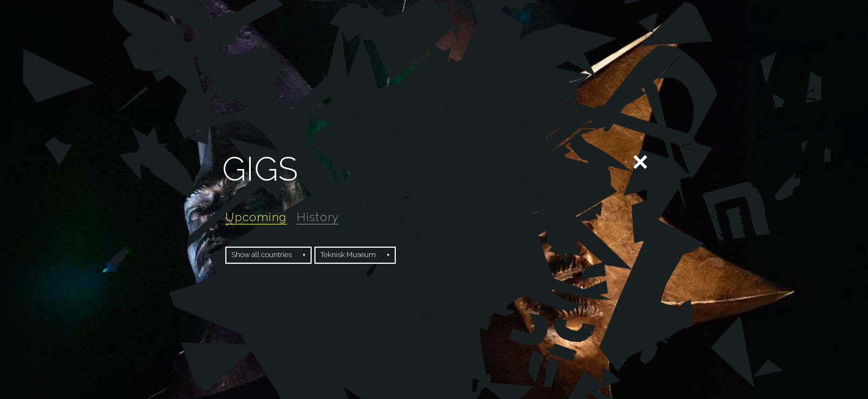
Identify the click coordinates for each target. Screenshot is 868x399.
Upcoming (256, 217)
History (318, 217)
